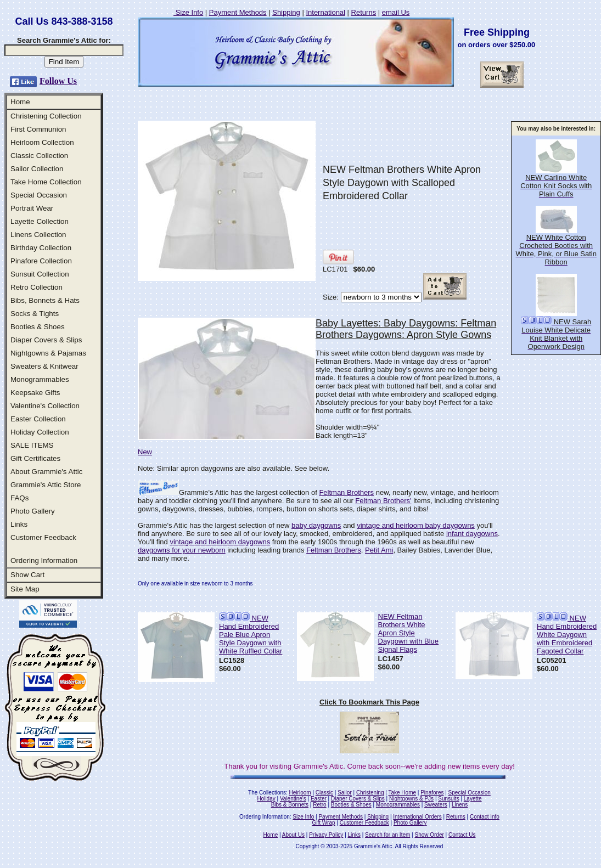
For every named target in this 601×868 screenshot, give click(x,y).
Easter (319, 799)
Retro (319, 805)
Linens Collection (38, 235)
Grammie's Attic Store (46, 485)
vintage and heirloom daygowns (220, 542)
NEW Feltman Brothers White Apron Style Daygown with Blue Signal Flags (409, 633)
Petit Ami (379, 550)
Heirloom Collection (42, 142)
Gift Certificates (35, 458)
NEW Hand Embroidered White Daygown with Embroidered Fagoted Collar (567, 635)
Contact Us (462, 835)
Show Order (429, 835)
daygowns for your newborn (182, 550)
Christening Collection (46, 116)
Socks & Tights (35, 314)
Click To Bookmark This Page (369, 702)
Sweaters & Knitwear (44, 366)
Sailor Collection (37, 169)
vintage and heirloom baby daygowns (416, 525)
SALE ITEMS (32, 445)
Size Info (188, 12)
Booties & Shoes (38, 327)
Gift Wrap (324, 823)
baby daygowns (316, 525)
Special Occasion (39, 195)
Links (19, 524)
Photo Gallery (33, 511)
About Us (293, 835)
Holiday (266, 799)
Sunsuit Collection (40, 274)
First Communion (38, 129)
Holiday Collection (40, 432)
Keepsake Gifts (35, 393)
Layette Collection (40, 221)
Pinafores (432, 793)
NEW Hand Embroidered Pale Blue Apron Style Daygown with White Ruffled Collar (251, 635)
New (145, 452)
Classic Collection (39, 156)
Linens (460, 805)
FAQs (19, 498)
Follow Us (58, 81)
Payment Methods (238, 12)
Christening (370, 793)
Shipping (286, 12)
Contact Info (485, 817)
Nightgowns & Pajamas (48, 353)
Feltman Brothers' (383, 501)
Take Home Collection (46, 182)
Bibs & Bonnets (290, 805)
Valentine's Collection (45, 406)
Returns (364, 12)
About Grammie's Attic (46, 472)
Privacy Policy (326, 835)
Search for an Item (387, 835)
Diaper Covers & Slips (46, 340)
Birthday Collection (41, 248)
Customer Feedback (43, 537)
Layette (473, 799)
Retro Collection (36, 287)
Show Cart (27, 575)
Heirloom (300, 793)
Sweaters (436, 805)
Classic (324, 793)
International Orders (417, 817)
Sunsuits (448, 799)
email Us (396, 12)
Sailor (345, 793)
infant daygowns (472, 534)
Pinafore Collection (41, 261)
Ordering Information (44, 560)
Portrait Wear (32, 208)
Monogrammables (40, 379)
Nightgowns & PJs (411, 799)
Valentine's (293, 799)
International (325, 12)
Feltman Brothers (346, 492)
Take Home (402, 793)
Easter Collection (38, 419)
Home (20, 102)
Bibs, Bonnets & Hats (45, 300)
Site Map (25, 589)
